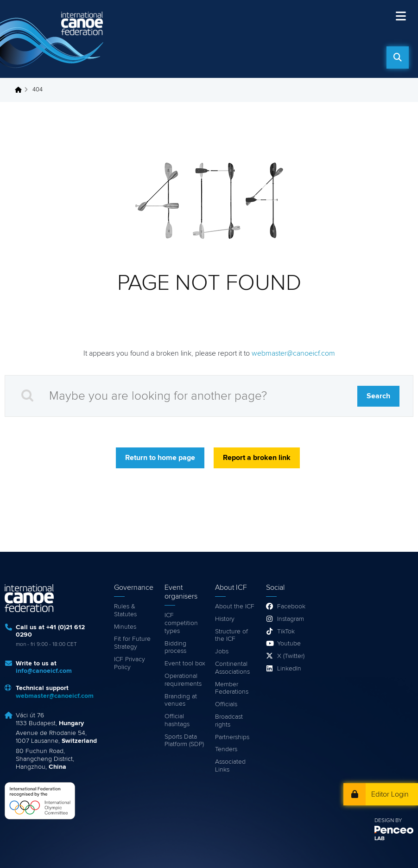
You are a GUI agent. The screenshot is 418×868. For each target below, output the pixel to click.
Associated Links (230, 766)
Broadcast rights (229, 721)
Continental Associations (232, 668)
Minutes (125, 627)
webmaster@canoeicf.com (293, 353)
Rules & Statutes (125, 610)
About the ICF (235, 606)
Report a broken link (257, 458)
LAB (380, 839)
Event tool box (185, 664)
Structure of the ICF (231, 635)
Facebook (291, 606)
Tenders (226, 749)
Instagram (291, 619)
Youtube (289, 644)
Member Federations (232, 688)
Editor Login (390, 794)
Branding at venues (181, 700)
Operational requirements (183, 680)
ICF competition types (181, 623)
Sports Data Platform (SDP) (184, 741)
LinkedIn (289, 669)
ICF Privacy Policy (130, 663)
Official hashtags (177, 720)
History (225, 619)
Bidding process (175, 648)
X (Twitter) (291, 656)
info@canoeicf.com (44, 671)
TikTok (286, 632)
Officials (226, 704)
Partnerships (232, 737)
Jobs (222, 651)
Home (21, 90)
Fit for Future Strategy (132, 643)
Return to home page (160, 458)
